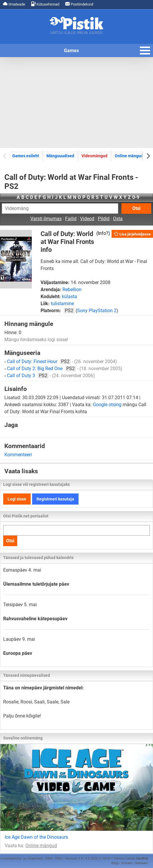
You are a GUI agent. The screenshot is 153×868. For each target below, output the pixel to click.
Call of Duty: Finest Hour (39, 362)
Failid (71, 219)
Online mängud (129, 156)
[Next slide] (148, 156)
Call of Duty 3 (28, 376)
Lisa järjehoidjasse (132, 234)
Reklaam (142, 863)
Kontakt (127, 863)
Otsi (136, 208)
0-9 (136, 197)
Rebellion (72, 289)
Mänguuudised (60, 156)
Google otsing (107, 405)
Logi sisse (17, 499)
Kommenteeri (18, 455)
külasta (69, 297)
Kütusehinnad (45, 4)
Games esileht (26, 156)
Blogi (115, 863)
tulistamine (62, 304)
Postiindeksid (79, 4)
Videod (87, 219)
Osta (118, 219)
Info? (103, 233)
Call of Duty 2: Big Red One (41, 369)
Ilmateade (14, 4)
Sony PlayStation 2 (97, 311)
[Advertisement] (76, 102)
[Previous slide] (5, 156)
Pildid (104, 219)
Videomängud (94, 156)
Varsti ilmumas (46, 219)
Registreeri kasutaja (55, 499)
